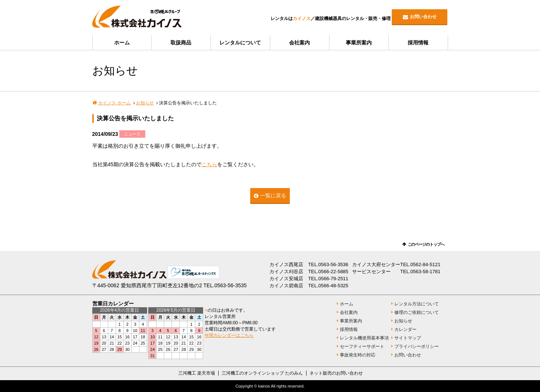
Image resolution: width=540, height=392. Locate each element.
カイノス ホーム (114, 103)
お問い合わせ (423, 17)
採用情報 (418, 43)
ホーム (122, 43)
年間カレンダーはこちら (229, 335)
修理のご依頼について (417, 312)
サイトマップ (408, 338)
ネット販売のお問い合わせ (336, 373)
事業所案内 (359, 43)
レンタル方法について (417, 304)
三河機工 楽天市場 (197, 373)
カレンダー (405, 329)
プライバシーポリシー (417, 346)
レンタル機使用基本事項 (364, 338)
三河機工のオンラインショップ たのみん (262, 373)
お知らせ (145, 103)
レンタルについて (240, 43)
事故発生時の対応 (358, 355)
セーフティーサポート (362, 346)
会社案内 (299, 43)
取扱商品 (181, 43)
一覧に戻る (273, 195)
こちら (209, 164)
